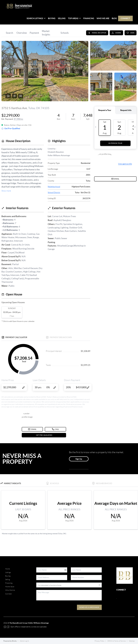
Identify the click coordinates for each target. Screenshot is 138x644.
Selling (62, 18)
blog (114, 18)
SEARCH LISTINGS (36, 18)
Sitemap (132, 641)
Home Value (10, 587)
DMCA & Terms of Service (117, 641)
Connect (125, 18)
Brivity (14, 641)
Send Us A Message (89, 607)
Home (8, 569)
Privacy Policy (100, 641)
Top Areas (74, 18)
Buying (52, 18)
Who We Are (103, 18)
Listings (8, 572)
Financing (89, 18)
